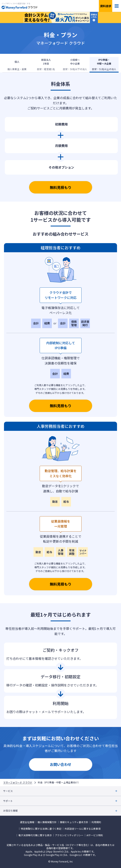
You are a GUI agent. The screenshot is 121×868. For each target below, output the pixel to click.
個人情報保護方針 (47, 822)
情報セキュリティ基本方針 (74, 822)
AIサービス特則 (95, 835)
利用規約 (96, 822)
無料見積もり (61, 187)
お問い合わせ (61, 764)
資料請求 (106, 6)
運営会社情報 (27, 822)
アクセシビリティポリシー (69, 835)
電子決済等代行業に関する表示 (35, 835)
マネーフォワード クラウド (18, 782)
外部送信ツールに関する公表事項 (83, 829)
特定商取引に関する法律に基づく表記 (41, 829)
